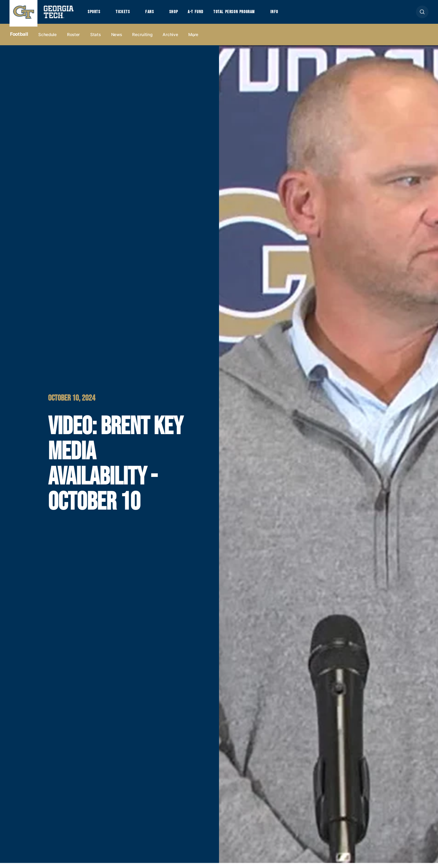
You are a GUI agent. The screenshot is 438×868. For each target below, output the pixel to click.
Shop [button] (184, 15)
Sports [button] (95, 15)
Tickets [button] (128, 15)
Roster (73, 40)
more (193, 40)
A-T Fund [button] (209, 15)
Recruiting (142, 40)
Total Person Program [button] (253, 15)
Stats (96, 40)
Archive (170, 40)
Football (19, 39)
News (117, 40)
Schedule (47, 40)
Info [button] (299, 15)
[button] (422, 14)
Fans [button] (158, 15)
